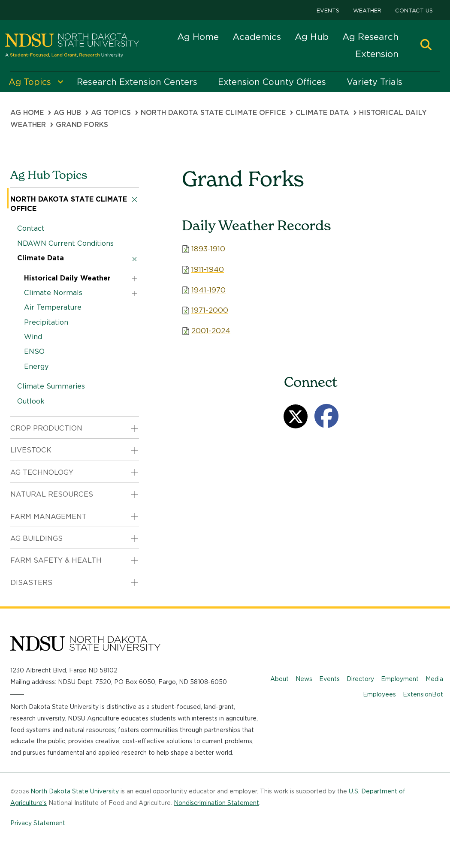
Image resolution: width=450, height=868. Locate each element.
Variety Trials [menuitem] (374, 82)
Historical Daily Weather (67, 278)
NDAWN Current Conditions (65, 243)
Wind (33, 337)
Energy (36, 366)
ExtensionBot (423, 694)
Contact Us (414, 11)
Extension (377, 54)
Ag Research (370, 37)
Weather (367, 11)
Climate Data (322, 113)
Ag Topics (111, 113)
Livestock (31, 450)
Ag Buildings (36, 538)
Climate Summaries (51, 386)
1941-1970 (208, 290)
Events (328, 11)
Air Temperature (53, 307)
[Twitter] (296, 416)
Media (434, 679)
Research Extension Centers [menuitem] (137, 82)
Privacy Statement (38, 823)
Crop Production (46, 428)
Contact (31, 228)
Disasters (31, 583)
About (279, 679)
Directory (360, 679)
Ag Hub (312, 37)
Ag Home (198, 37)
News (304, 679)
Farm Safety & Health (56, 560)
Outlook (31, 401)
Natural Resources (52, 494)
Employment (400, 679)
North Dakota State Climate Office (213, 113)
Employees (379, 694)
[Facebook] (326, 416)
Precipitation (46, 322)
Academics (257, 37)
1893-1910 (208, 249)
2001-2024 (211, 331)
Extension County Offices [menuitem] (272, 82)
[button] (426, 46)
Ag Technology (42, 472)
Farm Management (48, 517)
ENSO (34, 351)
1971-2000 (210, 310)
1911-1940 (208, 269)
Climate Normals (53, 293)
